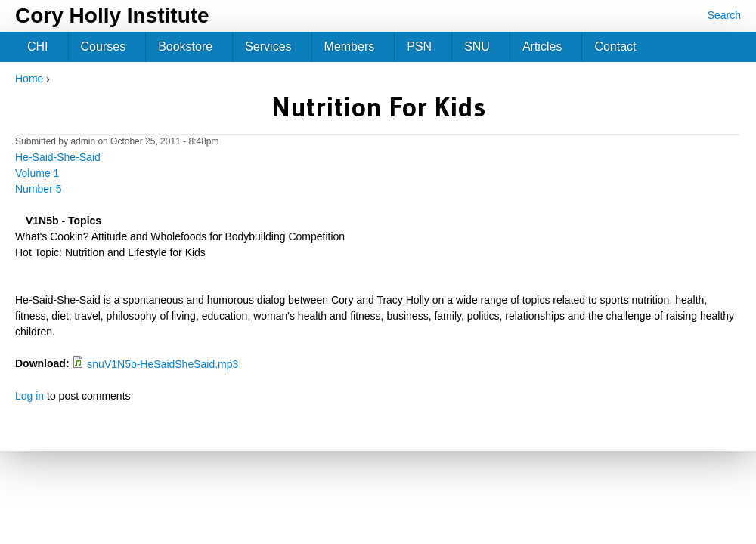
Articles (542, 46)
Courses (104, 46)
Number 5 (38, 189)
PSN (419, 46)
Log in (29, 396)
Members (350, 46)
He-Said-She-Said (58, 157)
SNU (477, 46)
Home (29, 79)
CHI (38, 46)
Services (268, 46)
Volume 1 (37, 173)
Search (724, 15)
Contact (615, 46)
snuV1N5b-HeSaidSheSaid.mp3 (163, 364)
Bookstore (185, 46)
